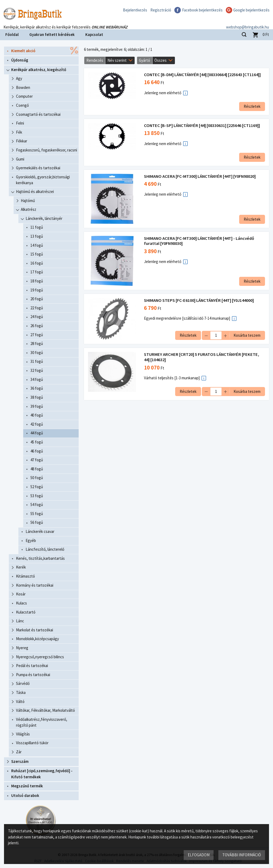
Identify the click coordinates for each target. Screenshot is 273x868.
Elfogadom (199, 855)
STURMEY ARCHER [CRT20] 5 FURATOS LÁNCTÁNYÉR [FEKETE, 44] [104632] (202, 357)
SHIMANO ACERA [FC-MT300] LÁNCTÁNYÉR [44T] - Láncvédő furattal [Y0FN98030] (199, 241)
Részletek (252, 106)
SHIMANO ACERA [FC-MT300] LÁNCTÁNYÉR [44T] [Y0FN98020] (200, 176)
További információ (242, 855)
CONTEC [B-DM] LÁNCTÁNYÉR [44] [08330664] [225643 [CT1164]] (202, 75)
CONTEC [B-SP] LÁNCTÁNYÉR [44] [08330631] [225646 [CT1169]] (202, 126)
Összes (160, 60)
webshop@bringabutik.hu (248, 22)
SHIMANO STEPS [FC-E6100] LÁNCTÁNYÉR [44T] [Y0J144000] (199, 300)
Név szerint (117, 60)
